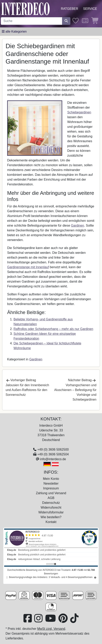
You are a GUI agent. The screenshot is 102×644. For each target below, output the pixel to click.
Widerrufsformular (51, 512)
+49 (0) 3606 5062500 (53, 449)
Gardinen (78, 225)
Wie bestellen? (51, 517)
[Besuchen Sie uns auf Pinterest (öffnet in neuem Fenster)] (63, 621)
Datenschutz (51, 503)
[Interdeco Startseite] (26, 8)
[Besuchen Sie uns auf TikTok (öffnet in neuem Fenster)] (74, 621)
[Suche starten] (66, 21)
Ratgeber (69, 9)
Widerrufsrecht (51, 507)
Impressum (51, 488)
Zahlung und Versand (51, 493)
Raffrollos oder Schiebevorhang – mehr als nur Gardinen (53, 329)
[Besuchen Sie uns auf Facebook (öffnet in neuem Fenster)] (28, 621)
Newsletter (51, 483)
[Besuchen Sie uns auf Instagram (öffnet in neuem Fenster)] (39, 621)
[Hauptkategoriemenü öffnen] (14, 32)
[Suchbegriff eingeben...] (32, 21)
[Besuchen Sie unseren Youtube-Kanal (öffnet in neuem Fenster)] (51, 621)
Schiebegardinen (79, 112)
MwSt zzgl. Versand (51, 629)
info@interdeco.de (53, 459)
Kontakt (51, 522)
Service (90, 9)
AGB (51, 498)
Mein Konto (51, 479)
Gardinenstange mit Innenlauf (28, 267)
